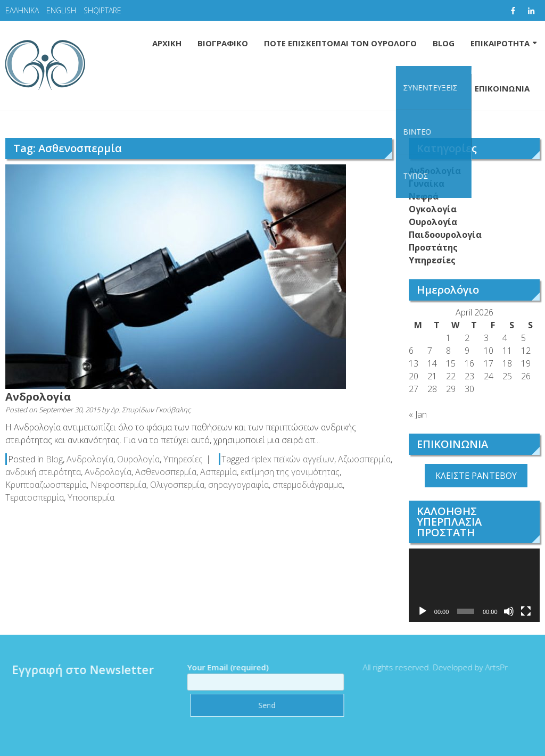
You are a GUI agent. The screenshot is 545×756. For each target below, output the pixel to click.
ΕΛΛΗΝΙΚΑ (22, 10)
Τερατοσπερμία (35, 497)
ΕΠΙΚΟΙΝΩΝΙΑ (502, 88)
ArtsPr (492, 667)
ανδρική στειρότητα (43, 472)
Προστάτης (433, 247)
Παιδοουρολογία (445, 235)
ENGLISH (61, 10)
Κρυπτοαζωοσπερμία (46, 485)
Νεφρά (424, 196)
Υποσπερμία (91, 497)
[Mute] (509, 611)
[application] (474, 585)
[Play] (423, 611)
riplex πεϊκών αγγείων (293, 459)
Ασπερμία (218, 472)
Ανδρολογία (38, 397)
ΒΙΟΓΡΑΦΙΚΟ (223, 43)
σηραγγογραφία (238, 485)
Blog (54, 459)
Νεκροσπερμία (118, 485)
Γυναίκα (427, 184)
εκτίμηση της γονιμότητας (290, 472)
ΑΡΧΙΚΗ (167, 43)
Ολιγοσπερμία (177, 485)
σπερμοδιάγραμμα (308, 485)
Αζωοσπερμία (364, 459)
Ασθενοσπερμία (166, 472)
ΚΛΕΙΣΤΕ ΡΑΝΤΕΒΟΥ (476, 476)
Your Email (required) (261, 675)
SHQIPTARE (102, 10)
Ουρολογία (138, 459)
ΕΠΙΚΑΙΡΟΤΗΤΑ (500, 43)
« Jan (418, 414)
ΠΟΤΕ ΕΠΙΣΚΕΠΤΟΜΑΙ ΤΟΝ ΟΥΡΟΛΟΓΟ (340, 43)
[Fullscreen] (526, 611)
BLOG (444, 43)
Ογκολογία (433, 209)
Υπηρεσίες (183, 459)
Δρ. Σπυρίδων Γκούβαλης (151, 410)
